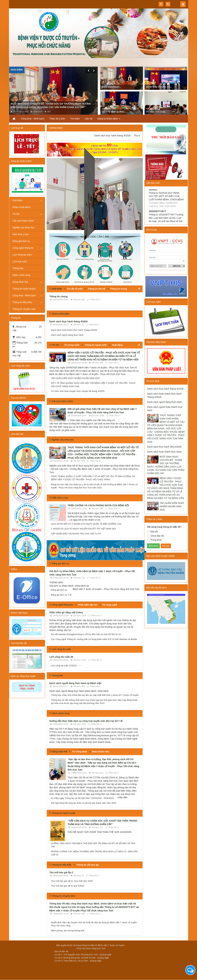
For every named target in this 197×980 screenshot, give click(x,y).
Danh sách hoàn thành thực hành (164, 452)
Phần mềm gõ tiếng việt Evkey (66, 612)
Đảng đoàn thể (20, 282)
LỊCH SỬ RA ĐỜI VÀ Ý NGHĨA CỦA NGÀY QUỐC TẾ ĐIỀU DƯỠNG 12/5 (86, 524)
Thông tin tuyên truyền (24, 289)
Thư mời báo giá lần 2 (61, 872)
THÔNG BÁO (55, 128)
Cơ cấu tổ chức (75, 289)
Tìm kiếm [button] (75, 119)
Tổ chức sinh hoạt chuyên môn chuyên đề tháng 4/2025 (78, 391)
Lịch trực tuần (20, 261)
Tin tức (16, 214)
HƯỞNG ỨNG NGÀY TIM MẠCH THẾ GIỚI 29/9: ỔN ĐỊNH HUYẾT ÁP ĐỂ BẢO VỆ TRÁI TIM (93, 845)
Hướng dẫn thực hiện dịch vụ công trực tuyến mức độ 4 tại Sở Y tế (86, 721)
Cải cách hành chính (23, 221)
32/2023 (153, 196)
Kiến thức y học (21, 234)
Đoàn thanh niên (101, 752)
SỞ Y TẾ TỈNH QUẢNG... (114, 112)
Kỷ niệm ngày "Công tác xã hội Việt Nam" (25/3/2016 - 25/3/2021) (82, 798)
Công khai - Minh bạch (24, 295)
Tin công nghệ (110, 605)
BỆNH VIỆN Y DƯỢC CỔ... (159, 87)
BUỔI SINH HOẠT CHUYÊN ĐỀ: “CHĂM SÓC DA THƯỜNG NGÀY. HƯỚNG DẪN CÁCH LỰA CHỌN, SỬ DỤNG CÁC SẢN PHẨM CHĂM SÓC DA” (166, 465)
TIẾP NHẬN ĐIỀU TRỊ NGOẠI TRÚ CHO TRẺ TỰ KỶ (76, 534)
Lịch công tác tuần (22, 255)
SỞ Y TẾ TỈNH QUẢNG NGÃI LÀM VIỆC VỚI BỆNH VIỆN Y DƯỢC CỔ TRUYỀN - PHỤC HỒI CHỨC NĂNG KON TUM (93, 385)
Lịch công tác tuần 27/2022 (64, 666)
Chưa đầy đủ (156, 536)
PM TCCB (151, 230)
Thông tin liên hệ (96, 289)
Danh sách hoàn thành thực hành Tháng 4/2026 (74, 330)
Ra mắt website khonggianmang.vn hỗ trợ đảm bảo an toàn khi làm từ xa (86, 634)
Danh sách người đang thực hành (67, 335)
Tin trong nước (72, 345)
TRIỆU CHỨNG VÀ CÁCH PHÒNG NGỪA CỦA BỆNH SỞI (98, 505)
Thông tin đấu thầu (22, 302)
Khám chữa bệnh (21, 207)
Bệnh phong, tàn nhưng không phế (68, 931)
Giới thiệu (18, 200)
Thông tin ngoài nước (96, 345)
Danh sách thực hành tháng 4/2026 (120, 136)
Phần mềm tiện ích (88, 605)
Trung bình (154, 540)
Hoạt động (17, 70)
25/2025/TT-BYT (157, 218)
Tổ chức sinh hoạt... (156, 112)
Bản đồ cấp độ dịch (156, 588)
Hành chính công (21, 275)
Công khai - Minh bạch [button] (33, 119)
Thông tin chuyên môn (24, 309)
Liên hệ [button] (89, 119)
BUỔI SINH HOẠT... (112, 87)
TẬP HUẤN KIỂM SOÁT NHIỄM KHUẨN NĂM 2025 (75, 378)
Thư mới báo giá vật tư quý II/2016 (68, 886)
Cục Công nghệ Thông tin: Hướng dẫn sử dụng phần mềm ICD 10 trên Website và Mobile (94, 639)
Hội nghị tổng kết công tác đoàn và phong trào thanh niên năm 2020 (84, 803)
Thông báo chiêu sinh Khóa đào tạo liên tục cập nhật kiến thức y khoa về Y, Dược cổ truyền (95, 695)
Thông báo (18, 268)
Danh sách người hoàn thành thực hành (165, 409)
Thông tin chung (119, 289)
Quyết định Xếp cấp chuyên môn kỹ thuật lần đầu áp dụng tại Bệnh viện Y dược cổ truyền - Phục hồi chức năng (94, 924)
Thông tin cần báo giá (88, 865)
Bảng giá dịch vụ (59, 590)
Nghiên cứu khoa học (24, 228)
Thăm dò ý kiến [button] (57, 119)
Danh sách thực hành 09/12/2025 (164, 447)
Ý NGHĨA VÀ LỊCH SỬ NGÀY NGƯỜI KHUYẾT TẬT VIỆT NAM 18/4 (83, 529)
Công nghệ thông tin (23, 248)
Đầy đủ (153, 532)
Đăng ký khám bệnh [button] (109, 120)
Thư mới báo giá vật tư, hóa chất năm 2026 (72, 881)
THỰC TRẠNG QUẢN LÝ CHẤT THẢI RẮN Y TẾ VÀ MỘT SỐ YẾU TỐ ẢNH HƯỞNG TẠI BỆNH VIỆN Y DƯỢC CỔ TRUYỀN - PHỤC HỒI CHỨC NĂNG (93, 478)
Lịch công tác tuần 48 (61, 657)
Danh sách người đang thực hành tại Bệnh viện (75, 683)
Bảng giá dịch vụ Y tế (61, 595)
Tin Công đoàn (80, 752)
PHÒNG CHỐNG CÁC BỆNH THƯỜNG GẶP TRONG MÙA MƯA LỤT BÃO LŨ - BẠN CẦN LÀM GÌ (94, 853)
